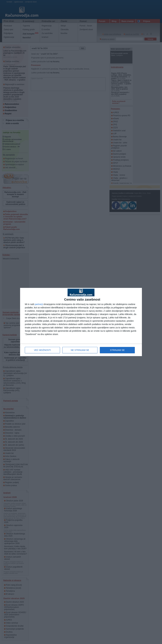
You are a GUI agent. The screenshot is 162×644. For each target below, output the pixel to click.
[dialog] (81, 322)
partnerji (39, 304)
